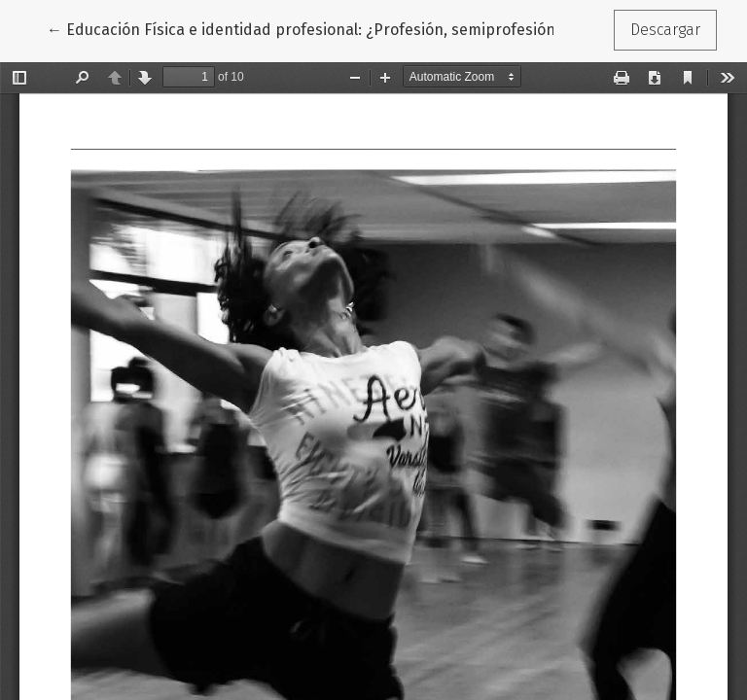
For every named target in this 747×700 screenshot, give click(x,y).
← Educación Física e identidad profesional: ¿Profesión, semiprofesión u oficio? (331, 28)
